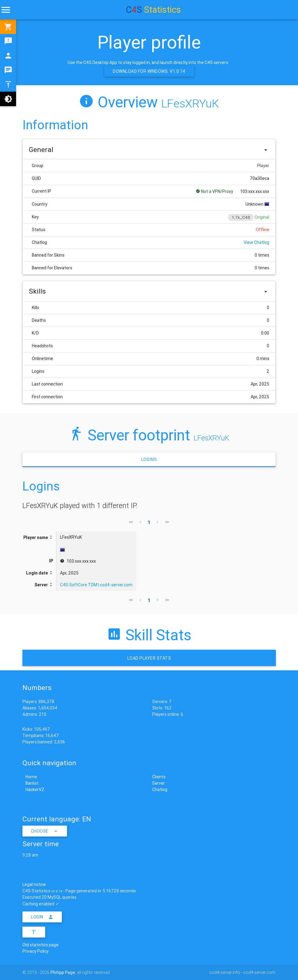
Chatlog (160, 790)
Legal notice (34, 884)
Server (159, 783)
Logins (149, 460)
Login (42, 917)
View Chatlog (256, 242)
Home (31, 777)
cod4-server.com (259, 972)
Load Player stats (149, 658)
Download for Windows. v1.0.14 (149, 71)
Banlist (32, 783)
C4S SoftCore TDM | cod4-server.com (96, 585)
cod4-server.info (225, 972)
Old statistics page (40, 945)
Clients (159, 777)
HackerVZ (35, 790)
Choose (45, 831)
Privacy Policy (35, 951)
